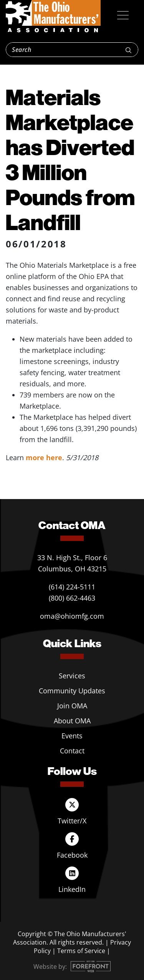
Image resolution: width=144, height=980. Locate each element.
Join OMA (72, 706)
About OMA (72, 721)
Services (72, 676)
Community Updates (72, 691)
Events (72, 736)
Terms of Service (81, 951)
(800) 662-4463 (72, 598)
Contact (72, 751)
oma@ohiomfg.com (72, 616)
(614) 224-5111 (72, 587)
